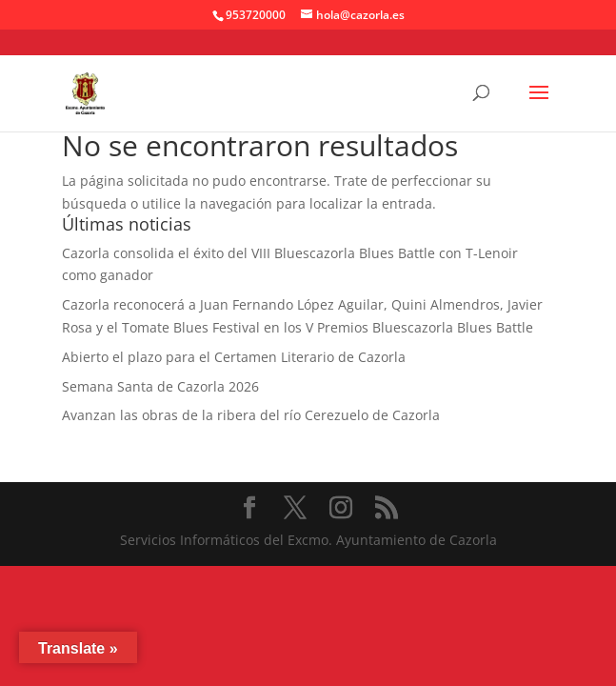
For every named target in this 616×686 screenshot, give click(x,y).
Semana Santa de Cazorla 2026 (160, 386)
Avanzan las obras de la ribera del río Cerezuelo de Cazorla (251, 415)
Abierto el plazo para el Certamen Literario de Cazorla (234, 357)
